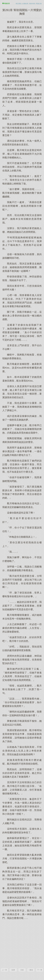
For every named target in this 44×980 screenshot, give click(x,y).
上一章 (4, 970)
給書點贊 (25, 4)
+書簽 (31, 970)
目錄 (22, 970)
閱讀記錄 (39, 4)
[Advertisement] (22, 944)
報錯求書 (32, 4)
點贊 (13, 970)
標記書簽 (19, 4)
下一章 (40, 970)
